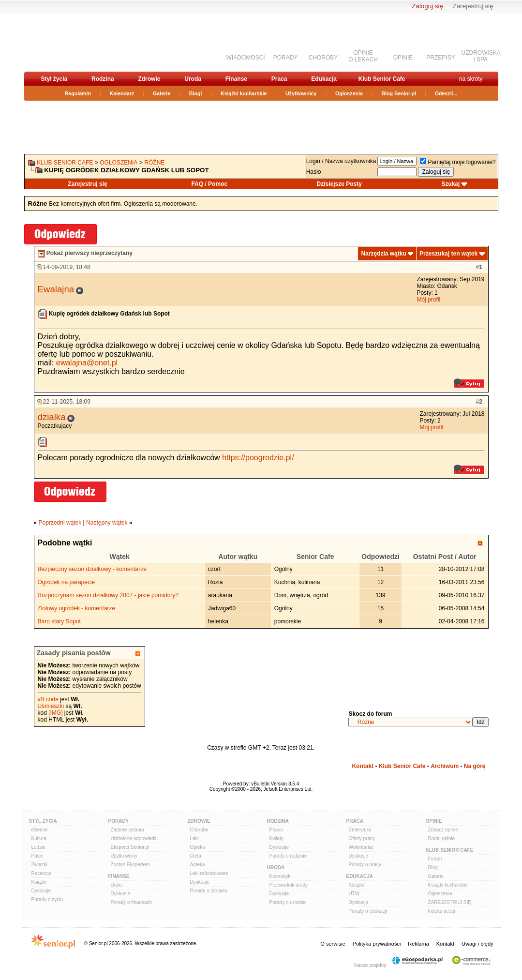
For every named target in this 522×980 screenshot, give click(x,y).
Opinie (434, 821)
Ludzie (38, 847)
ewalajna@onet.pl (87, 363)
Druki (116, 885)
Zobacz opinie (443, 830)
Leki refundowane (209, 873)
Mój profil (428, 300)
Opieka (198, 847)
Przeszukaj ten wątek (448, 254)
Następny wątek (107, 523)
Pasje (37, 856)
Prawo (276, 830)
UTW (354, 894)
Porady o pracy (365, 865)
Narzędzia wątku (383, 254)
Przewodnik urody (289, 885)
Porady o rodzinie (288, 856)
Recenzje (42, 873)
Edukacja (324, 79)
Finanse (236, 79)
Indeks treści (442, 911)
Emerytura (360, 830)
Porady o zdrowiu (209, 891)
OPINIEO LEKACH (363, 56)
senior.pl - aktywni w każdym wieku (75, 42)
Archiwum (445, 766)
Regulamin (78, 93)
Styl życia (54, 79)
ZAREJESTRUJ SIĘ (450, 902)
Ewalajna (56, 289)
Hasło (314, 172)
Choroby (199, 830)
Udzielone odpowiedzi (134, 838)
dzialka (52, 417)
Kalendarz (122, 93)
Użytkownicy (301, 93)
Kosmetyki (281, 876)
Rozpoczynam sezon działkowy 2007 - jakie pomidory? (108, 595)
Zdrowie (149, 79)
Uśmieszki (51, 706)
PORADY (286, 58)
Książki (39, 882)
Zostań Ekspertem (130, 865)
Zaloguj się (427, 6)
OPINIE (403, 58)
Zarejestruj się (473, 6)
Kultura (39, 838)
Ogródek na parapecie (67, 582)
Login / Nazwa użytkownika (341, 161)
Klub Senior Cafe (382, 79)
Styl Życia (43, 821)
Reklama (418, 944)
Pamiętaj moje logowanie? (458, 162)
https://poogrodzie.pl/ (258, 458)
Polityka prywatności (377, 944)
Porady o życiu (47, 899)
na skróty (471, 79)
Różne (154, 163)
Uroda (193, 79)
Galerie (162, 93)
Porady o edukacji (368, 911)
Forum (435, 859)
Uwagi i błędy (477, 944)
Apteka (198, 865)
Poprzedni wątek (60, 523)
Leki (194, 838)
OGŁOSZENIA (119, 163)
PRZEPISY (440, 58)
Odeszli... (446, 93)
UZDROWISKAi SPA (481, 56)
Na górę (475, 766)
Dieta (196, 856)
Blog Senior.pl (399, 93)
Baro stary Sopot (59, 621)
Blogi (196, 93)
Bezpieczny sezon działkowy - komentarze (92, 569)
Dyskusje (41, 891)
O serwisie (333, 944)
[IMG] (55, 713)
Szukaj (450, 184)
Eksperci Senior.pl (130, 847)
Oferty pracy (362, 838)
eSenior (40, 830)
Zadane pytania (127, 830)
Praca (279, 79)
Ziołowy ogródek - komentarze (77, 608)
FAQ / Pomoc (209, 184)
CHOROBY (323, 58)
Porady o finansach (132, 902)
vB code (48, 699)
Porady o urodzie (288, 902)
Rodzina (103, 79)
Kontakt (363, 766)
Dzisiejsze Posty (339, 184)
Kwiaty (276, 838)
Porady (119, 821)
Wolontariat (361, 847)
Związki (39, 865)
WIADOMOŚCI (246, 58)
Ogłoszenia (349, 93)
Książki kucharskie (244, 93)
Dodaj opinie (442, 838)
